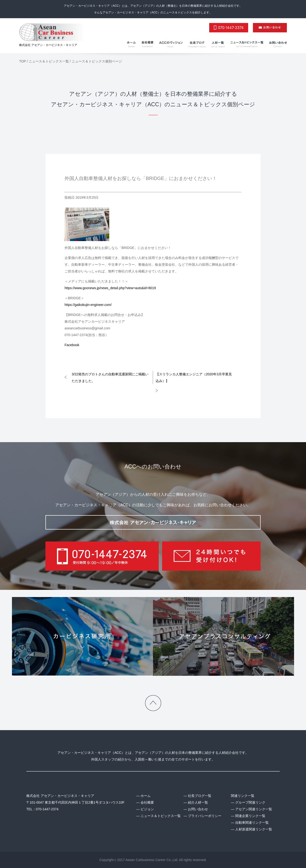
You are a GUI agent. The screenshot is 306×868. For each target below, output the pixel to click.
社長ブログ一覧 (200, 796)
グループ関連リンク (250, 802)
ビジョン (147, 809)
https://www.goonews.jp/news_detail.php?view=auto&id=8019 (110, 288)
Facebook (72, 345)
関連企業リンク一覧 (250, 816)
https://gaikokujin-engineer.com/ (88, 305)
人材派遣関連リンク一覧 (254, 829)
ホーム (146, 796)
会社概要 (147, 802)
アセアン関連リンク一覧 (254, 809)
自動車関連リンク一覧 (252, 823)
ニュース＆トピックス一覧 (161, 816)
